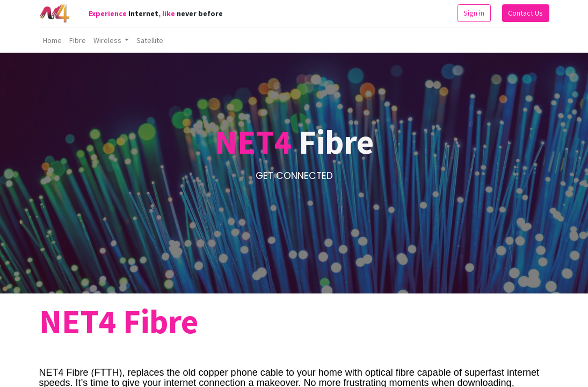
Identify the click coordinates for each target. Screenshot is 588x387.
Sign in (474, 13)
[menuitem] (52, 40)
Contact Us (525, 13)
